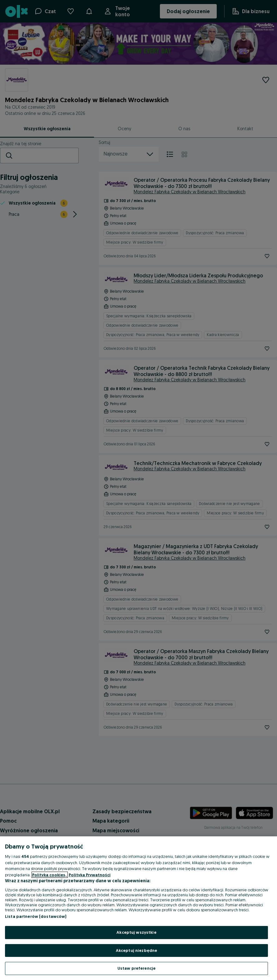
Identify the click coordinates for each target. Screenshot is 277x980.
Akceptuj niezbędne (136, 950)
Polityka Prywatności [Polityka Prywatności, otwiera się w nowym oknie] (90, 875)
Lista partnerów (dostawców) (36, 916)
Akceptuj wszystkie (136, 932)
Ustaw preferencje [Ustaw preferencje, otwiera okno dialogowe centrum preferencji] (136, 968)
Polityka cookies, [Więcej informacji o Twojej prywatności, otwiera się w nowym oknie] (50, 875)
